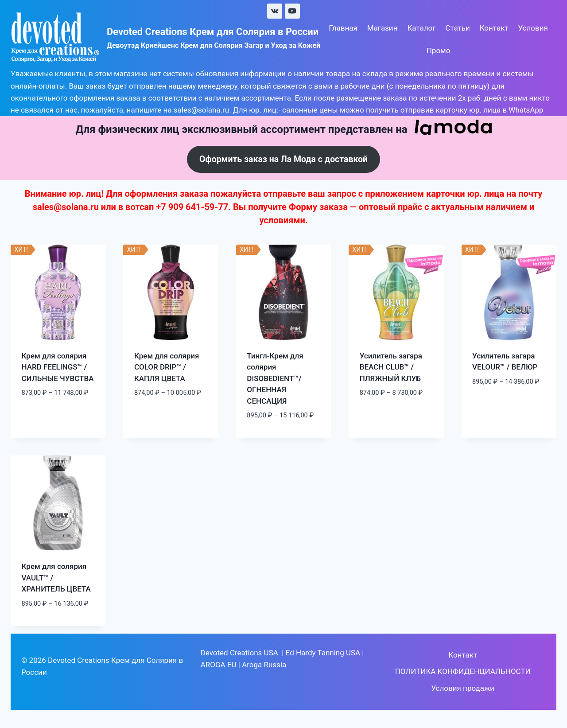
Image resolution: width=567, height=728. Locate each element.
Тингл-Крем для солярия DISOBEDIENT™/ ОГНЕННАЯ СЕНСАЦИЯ (275, 379)
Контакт (494, 28)
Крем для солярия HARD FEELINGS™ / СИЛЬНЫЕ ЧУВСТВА (58, 368)
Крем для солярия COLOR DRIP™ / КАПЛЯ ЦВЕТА (167, 368)
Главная (343, 28)
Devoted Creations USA (239, 653)
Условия (533, 28)
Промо (439, 51)
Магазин (383, 28)
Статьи (457, 28)
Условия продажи (462, 689)
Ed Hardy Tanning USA (323, 653)
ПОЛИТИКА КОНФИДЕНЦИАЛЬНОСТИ (463, 672)
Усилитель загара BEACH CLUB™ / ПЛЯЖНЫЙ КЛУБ (391, 368)
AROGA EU (219, 665)
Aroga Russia (264, 665)
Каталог (421, 28)
